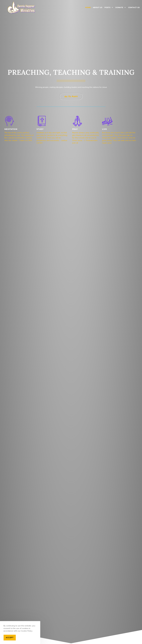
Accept (10, 638)
